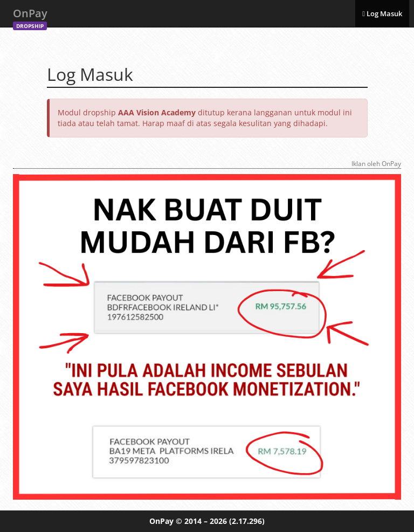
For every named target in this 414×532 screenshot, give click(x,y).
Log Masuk (382, 13)
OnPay (30, 16)
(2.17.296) (247, 521)
